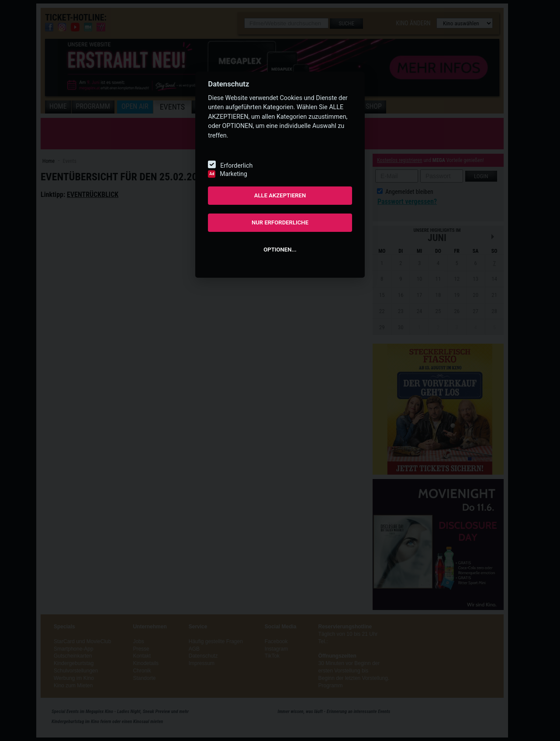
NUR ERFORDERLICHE (280, 222)
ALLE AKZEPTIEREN (280, 195)
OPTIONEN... (280, 250)
